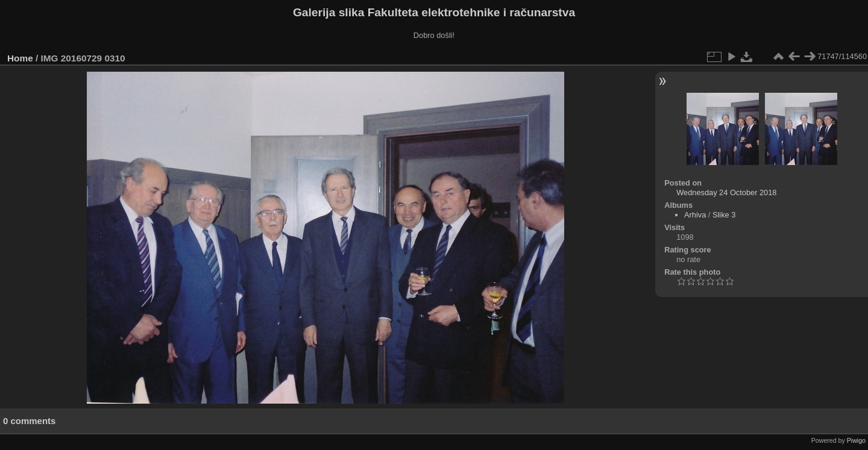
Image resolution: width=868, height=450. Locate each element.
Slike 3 (724, 215)
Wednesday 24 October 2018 (726, 192)
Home (20, 58)
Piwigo (856, 440)
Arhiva (695, 215)
